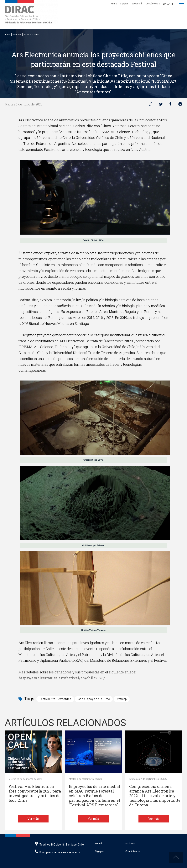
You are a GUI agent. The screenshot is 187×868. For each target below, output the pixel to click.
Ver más (33, 819)
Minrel (114, 4)
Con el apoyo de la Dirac (94, 699)
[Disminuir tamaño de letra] (169, 3)
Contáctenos (153, 4)
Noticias (17, 35)
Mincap (122, 699)
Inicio (8, 35)
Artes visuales (31, 35)
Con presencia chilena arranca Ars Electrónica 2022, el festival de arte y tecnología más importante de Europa (155, 796)
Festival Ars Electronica (55, 699)
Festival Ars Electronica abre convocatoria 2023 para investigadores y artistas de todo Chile (35, 793)
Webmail (137, 4)
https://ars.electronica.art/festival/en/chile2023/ (62, 678)
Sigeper (124, 4)
